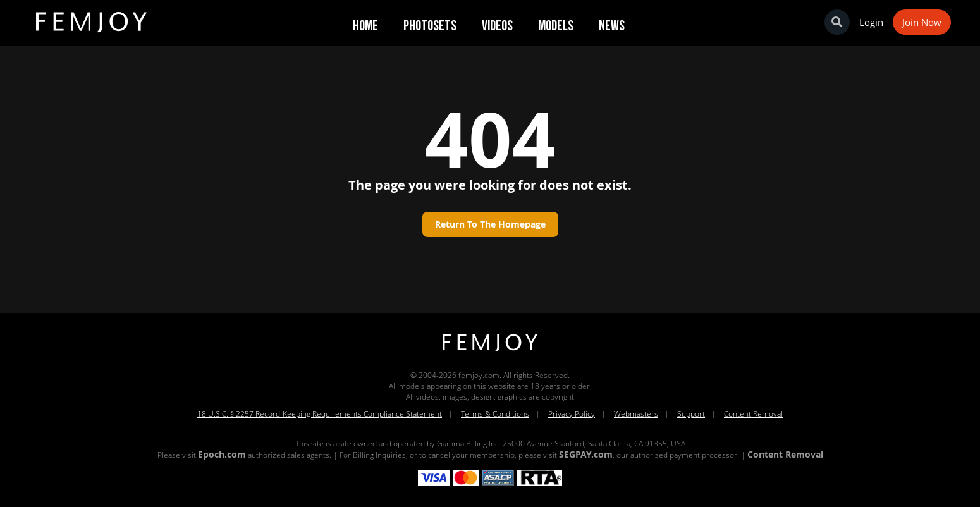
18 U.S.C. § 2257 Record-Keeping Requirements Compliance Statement (320, 414)
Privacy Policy (572, 414)
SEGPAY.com (586, 454)
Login (871, 22)
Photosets (430, 26)
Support (691, 414)
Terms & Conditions (495, 414)
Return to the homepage (490, 224)
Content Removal (753, 414)
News (612, 26)
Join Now (922, 22)
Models (556, 26)
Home (365, 26)
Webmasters (636, 414)
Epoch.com (222, 454)
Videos (497, 26)
